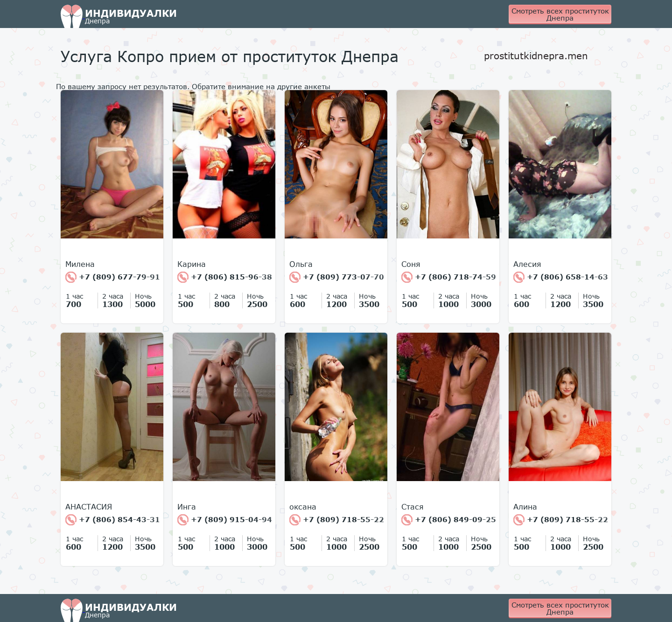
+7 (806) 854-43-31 (113, 520)
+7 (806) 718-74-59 (449, 277)
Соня (411, 264)
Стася (413, 507)
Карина (192, 264)
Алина (525, 507)
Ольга (301, 264)
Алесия (527, 264)
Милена (80, 264)
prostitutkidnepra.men (536, 56)
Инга (187, 507)
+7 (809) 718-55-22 (337, 520)
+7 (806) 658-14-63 (561, 277)
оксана (303, 507)
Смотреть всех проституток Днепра (560, 14)
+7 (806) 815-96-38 (225, 277)
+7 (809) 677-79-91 (113, 277)
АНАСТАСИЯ (89, 507)
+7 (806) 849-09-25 (449, 520)
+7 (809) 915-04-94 (225, 520)
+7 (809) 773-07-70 (337, 277)
